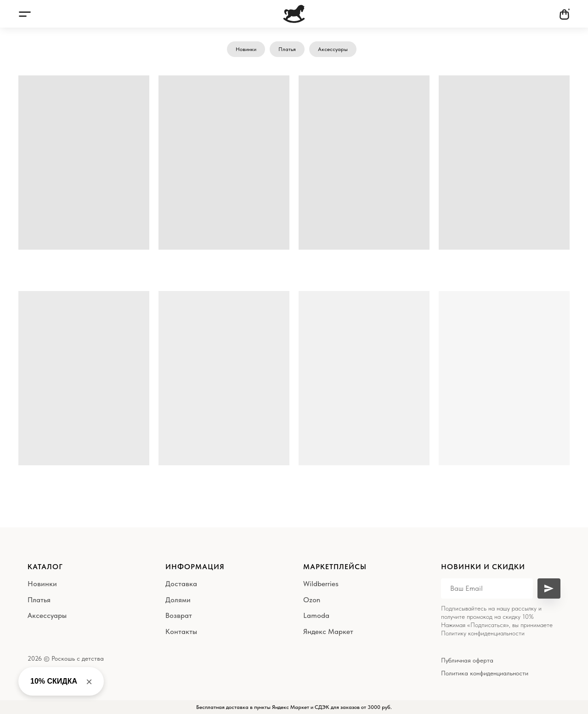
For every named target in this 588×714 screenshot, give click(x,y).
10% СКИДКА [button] (54, 681)
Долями (178, 600)
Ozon (312, 600)
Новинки (246, 49)
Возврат (179, 615)
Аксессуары (333, 49)
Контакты (181, 631)
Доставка (181, 584)
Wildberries (321, 584)
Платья (287, 49)
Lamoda (316, 615)
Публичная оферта (467, 660)
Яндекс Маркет (328, 631)
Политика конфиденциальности (485, 673)
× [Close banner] (89, 682)
